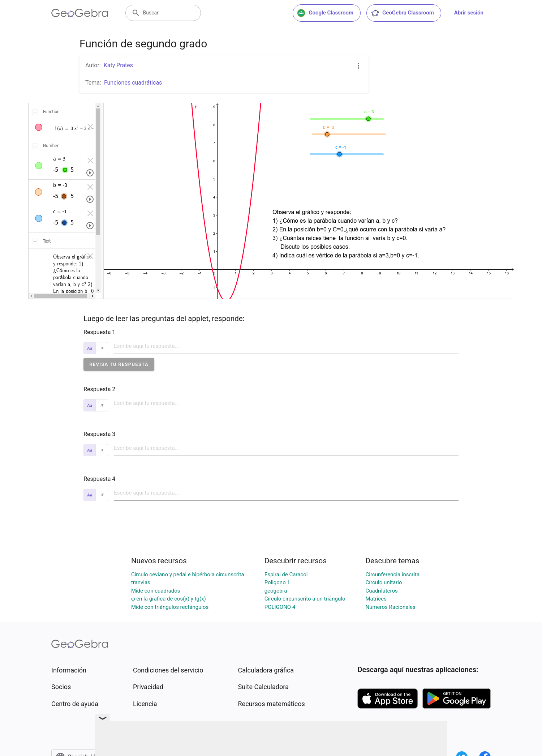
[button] (119, 364)
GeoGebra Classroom (402, 13)
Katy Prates (118, 65)
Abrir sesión (469, 13)
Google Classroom (325, 13)
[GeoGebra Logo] (80, 13)
